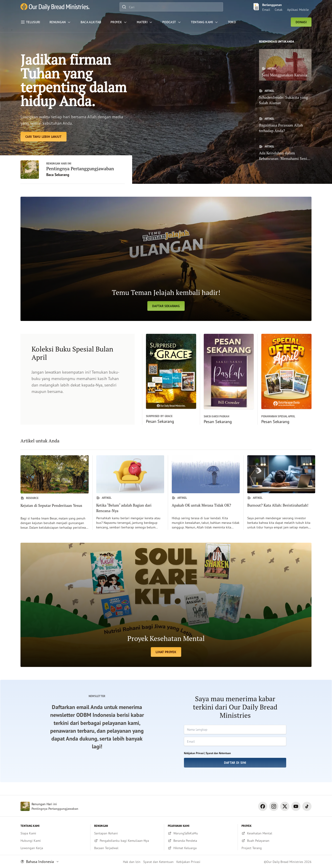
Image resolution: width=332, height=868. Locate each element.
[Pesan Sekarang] (169, 379)
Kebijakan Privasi (188, 862)
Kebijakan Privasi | (195, 753)
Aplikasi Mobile (298, 10)
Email (266, 10)
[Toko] (232, 22)
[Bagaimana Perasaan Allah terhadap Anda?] (285, 125)
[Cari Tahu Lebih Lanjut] (44, 137)
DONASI (301, 22)
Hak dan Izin (132, 862)
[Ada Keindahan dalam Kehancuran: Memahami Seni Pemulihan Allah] (285, 153)
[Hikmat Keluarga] (201, 848)
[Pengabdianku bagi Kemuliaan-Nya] (127, 841)
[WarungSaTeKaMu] (201, 833)
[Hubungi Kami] (54, 841)
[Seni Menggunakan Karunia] (285, 65)
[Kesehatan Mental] (277, 833)
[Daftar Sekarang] (166, 259)
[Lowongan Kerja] (54, 848)
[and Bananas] (55, 7)
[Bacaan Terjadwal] (127, 848)
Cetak (279, 10)
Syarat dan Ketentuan (218, 753)
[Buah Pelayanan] (277, 841)
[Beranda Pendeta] (201, 841)
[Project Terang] (277, 848)
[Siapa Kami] (54, 833)
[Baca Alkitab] (91, 22)
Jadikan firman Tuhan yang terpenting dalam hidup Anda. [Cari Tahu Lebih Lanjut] (74, 80)
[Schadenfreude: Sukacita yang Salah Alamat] (285, 97)
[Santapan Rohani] (127, 833)
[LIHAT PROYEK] (166, 605)
